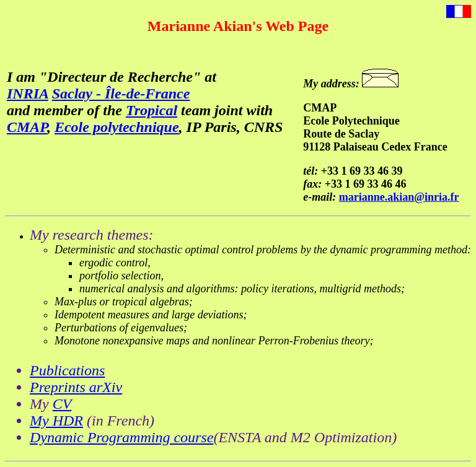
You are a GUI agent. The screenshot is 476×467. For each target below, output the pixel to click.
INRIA (28, 94)
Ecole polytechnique (117, 127)
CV (62, 404)
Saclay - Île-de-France (121, 94)
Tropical (152, 110)
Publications (67, 370)
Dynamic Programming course (121, 437)
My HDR (56, 421)
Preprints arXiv (76, 387)
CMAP (27, 127)
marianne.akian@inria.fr (399, 197)
